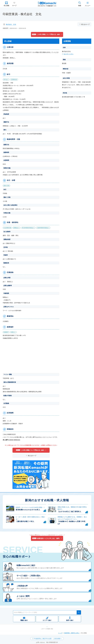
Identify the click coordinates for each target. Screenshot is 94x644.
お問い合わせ (40, 642)
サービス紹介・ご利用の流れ (29, 576)
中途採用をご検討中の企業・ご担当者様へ (48, 639)
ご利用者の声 (22, 586)
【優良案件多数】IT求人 (25, 521)
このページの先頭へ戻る (47, 629)
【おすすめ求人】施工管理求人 (69, 512)
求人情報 (6, 6)
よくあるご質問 (23, 596)
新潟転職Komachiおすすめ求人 (28, 510)
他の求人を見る (69, 54)
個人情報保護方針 (52, 642)
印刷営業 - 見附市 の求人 (72, 633)
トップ (60, 633)
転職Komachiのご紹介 (26, 565)
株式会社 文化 (11, 24)
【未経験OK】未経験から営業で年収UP (72, 523)
